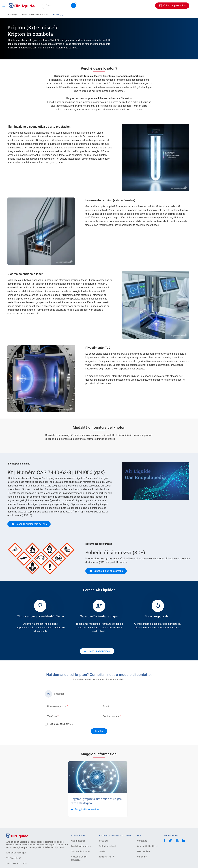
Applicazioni (72, 17)
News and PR (144, 863)
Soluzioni (103, 852)
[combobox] (60, 6)
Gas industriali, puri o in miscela (35, 26)
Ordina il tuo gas (19, 17)
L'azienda (113, 17)
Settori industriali (93, 17)
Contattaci (142, 852)
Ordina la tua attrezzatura (47, 17)
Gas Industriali (78, 852)
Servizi (102, 863)
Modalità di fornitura (81, 857)
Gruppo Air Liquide (147, 857)
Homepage (12, 26)
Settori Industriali (107, 857)
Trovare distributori (80, 863)
